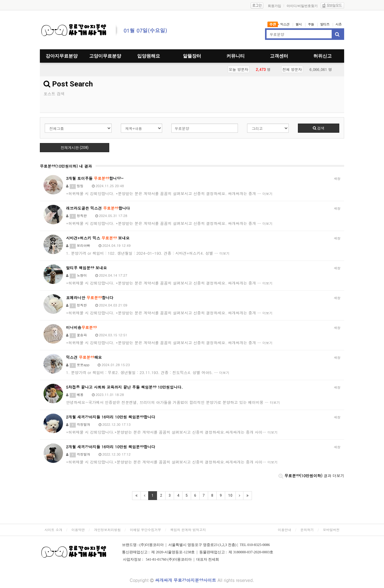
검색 (319, 128)
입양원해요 (149, 56)
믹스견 (285, 24)
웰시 (298, 24)
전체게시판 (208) (75, 148)
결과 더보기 (311, 476)
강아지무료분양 (62, 56)
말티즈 (325, 24)
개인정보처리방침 (107, 530)
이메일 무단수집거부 (146, 530)
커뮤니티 (236, 56)
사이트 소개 (53, 530)
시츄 (339, 24)
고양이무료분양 (105, 56)
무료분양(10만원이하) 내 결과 (66, 166)
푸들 (311, 24)
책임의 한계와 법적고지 (188, 530)
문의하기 (307, 530)
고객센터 (279, 56)
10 (230, 495)
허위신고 (323, 56)
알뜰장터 (192, 56)
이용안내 (285, 530)
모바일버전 (331, 530)
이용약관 (78, 530)
